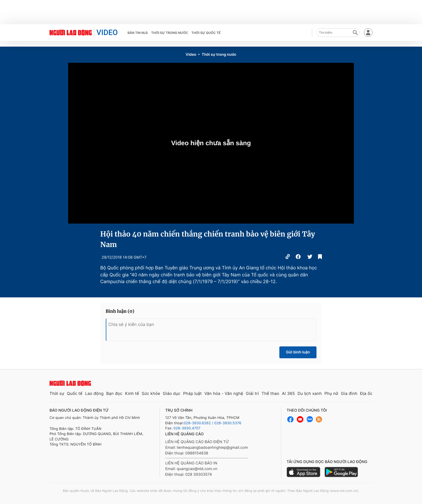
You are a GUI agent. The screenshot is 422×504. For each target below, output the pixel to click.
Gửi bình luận (298, 352)
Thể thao (270, 393)
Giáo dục (172, 393)
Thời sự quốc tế (206, 33)
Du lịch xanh (310, 393)
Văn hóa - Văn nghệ (224, 393)
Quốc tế (75, 393)
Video (191, 55)
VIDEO (107, 32)
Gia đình (349, 393)
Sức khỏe (151, 393)
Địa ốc (366, 393)
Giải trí (252, 393)
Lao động (94, 393)
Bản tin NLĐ (138, 33)
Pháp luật (192, 393)
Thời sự (57, 393)
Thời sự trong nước (170, 33)
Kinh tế (132, 393)
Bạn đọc (114, 393)
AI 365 (288, 393)
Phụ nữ (331, 393)
